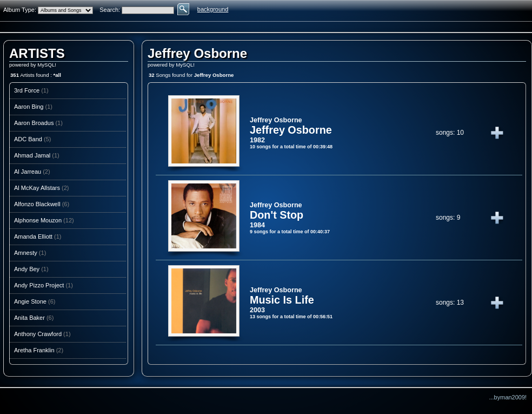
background (213, 9)
